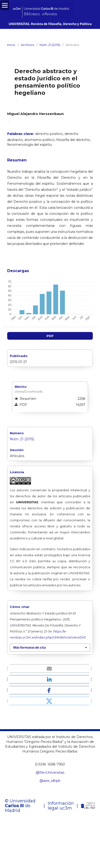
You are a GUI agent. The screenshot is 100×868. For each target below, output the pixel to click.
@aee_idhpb (50, 781)
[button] (49, 668)
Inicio (11, 45)
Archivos (27, 45)
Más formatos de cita (29, 647)
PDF (50, 336)
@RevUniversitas (50, 772)
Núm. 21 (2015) (50, 45)
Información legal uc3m (61, 806)
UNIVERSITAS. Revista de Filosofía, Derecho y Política (50, 24)
